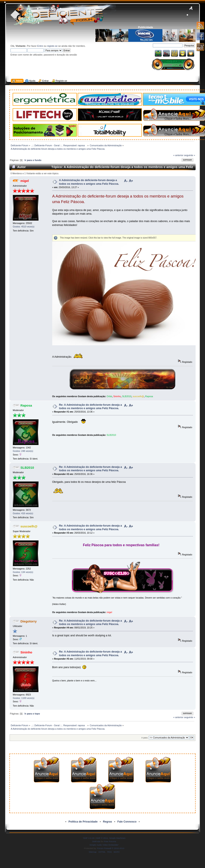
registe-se (52, 46)
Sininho (117, 396)
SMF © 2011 (102, 838)
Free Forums (110, 841)
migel (25, 181)
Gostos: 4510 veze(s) (24, 227)
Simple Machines (117, 838)
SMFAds (96, 841)
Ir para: (145, 738)
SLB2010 (127, 396)
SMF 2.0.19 (89, 838)
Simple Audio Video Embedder (104, 845)
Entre (40, 46)
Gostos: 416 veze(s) (23, 513)
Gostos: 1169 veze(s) (24, 698)
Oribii (109, 396)
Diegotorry (29, 621)
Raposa (149, 396)
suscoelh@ (138, 396)
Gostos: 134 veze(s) (23, 572)
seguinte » (190, 155)
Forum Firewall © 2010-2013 (111, 848)
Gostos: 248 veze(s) (23, 451)
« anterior (178, 155)
